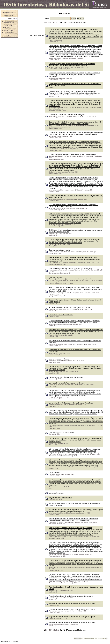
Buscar (6, 36)
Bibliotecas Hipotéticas (8, 32)
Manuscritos (8, 22)
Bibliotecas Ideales (8, 26)
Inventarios (7, 12)
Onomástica (8, 15)
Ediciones (12, 19)
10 (56, 22)
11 (58, 22)
